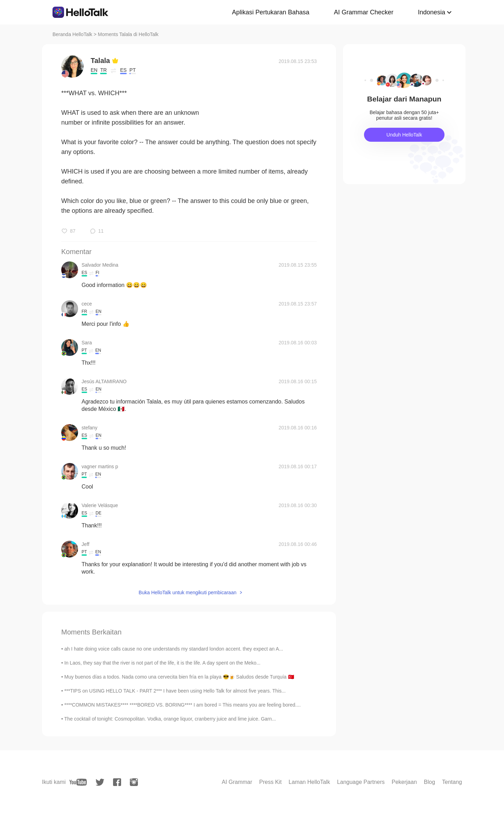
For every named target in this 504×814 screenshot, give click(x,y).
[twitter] (100, 782)
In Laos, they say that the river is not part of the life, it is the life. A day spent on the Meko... (162, 663)
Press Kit (271, 782)
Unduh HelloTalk (404, 135)
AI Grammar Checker (364, 12)
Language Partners (361, 782)
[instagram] (134, 782)
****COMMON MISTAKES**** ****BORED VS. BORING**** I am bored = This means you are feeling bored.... (183, 705)
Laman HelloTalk (309, 782)
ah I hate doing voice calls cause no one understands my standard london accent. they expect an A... (174, 649)
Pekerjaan (404, 782)
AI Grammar (237, 782)
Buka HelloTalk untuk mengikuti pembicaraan (187, 592)
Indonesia (432, 12)
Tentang (452, 782)
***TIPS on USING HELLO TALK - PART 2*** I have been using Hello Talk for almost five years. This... (175, 691)
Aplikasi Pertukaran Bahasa (271, 12)
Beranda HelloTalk (72, 34)
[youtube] (78, 782)
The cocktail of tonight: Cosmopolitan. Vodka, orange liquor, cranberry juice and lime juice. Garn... (170, 719)
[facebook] (117, 782)
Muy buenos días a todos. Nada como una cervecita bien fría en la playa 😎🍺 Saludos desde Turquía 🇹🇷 (179, 677)
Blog (429, 782)
